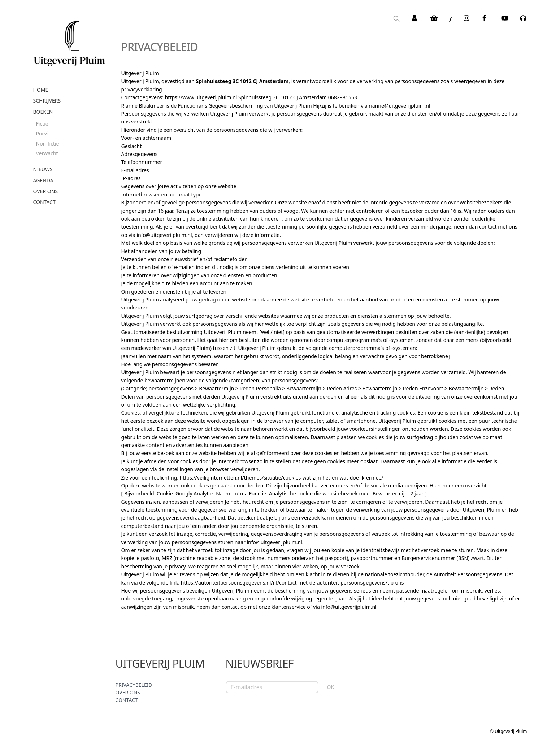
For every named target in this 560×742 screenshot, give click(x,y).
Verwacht (47, 153)
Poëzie (44, 133)
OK (331, 687)
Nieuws (43, 169)
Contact (44, 202)
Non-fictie (48, 144)
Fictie (42, 124)
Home (41, 90)
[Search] (396, 19)
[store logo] (69, 41)
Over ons (46, 191)
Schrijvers (47, 101)
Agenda (43, 180)
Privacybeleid (134, 685)
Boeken (43, 112)
